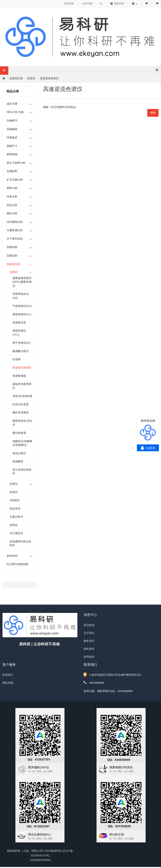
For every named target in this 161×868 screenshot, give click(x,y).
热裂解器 (18, 461)
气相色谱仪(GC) (22, 306)
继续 (153, 113)
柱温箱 (17, 359)
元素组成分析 (15, 230)
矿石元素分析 (15, 180)
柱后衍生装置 (21, 404)
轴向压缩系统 (21, 412)
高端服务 (12, 129)
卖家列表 (117, 4)
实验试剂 (12, 256)
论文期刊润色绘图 (17, 564)
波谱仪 (14, 525)
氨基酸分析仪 (21, 351)
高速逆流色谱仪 (49, 78)
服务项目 (89, 641)
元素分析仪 (16, 517)
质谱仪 (14, 492)
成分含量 (12, 104)
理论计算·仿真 (15, 112)
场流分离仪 (19, 453)
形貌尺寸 (12, 146)
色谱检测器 (19, 376)
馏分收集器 (19, 433)
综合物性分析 (15, 222)
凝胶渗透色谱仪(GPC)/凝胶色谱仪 (22, 282)
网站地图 (8, 683)
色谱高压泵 (19, 323)
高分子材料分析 (16, 163)
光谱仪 (14, 484)
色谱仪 (31, 78)
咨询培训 (12, 556)
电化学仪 (15, 509)
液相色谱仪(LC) (22, 314)
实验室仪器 (16, 78)
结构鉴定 (12, 137)
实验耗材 (12, 247)
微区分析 (12, 213)
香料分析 (12, 188)
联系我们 (8, 675)
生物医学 (12, 121)
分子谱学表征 (15, 239)
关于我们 (89, 633)
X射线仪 (15, 500)
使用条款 (89, 657)
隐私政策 (89, 649)
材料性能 (12, 154)
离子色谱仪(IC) (22, 343)
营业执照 (89, 625)
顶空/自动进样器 (22, 396)
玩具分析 (12, 197)
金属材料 (12, 171)
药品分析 (12, 205)
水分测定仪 (16, 533)
